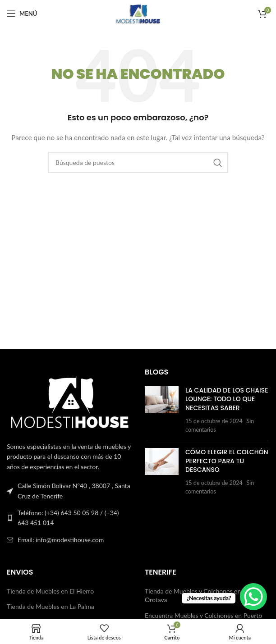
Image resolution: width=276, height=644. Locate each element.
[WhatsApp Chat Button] (253, 597)
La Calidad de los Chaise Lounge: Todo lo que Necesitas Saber (227, 399)
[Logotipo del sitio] (138, 13)
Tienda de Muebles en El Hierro (50, 591)
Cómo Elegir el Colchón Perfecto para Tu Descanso (227, 461)
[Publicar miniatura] (162, 410)
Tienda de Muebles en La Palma (51, 606)
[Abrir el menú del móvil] (22, 14)
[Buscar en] (138, 163)
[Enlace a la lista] (69, 518)
